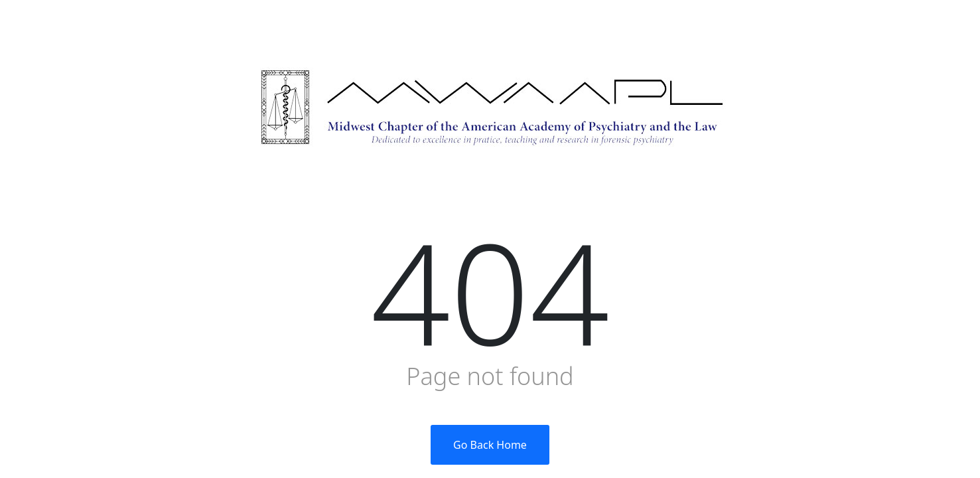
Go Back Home (490, 445)
